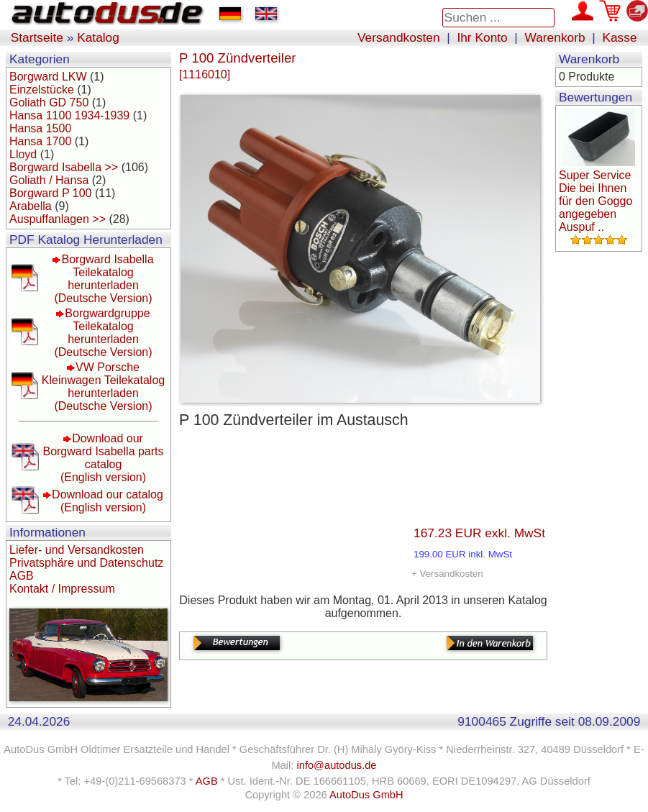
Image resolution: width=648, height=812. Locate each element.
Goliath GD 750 (49, 102)
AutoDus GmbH (366, 795)
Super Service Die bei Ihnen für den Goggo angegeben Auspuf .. (595, 201)
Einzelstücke (42, 90)
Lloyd (23, 154)
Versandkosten (399, 37)
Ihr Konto (482, 37)
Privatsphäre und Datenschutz (86, 563)
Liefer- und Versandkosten (77, 550)
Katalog (98, 37)
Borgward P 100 (50, 193)
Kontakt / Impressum (62, 589)
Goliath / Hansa (49, 180)
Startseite (37, 37)
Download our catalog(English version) (108, 501)
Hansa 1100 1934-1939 (69, 115)
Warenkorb (555, 37)
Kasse (619, 37)
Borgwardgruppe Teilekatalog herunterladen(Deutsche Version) (103, 333)
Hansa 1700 (40, 141)
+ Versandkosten (447, 574)
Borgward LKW (48, 77)
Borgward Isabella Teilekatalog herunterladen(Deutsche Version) (104, 279)
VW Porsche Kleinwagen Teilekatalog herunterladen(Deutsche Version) (103, 387)
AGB (22, 576)
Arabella (31, 206)
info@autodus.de (336, 765)
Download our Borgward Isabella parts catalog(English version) (103, 458)
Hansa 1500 (40, 128)
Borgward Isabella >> (64, 167)
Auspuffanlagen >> (58, 219)
